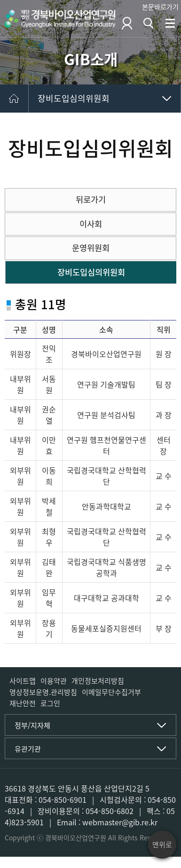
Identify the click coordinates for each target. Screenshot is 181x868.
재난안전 (23, 703)
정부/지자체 (32, 725)
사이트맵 (23, 681)
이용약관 (54, 681)
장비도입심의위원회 (74, 98)
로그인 (50, 703)
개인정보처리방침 (98, 681)
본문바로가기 (160, 7)
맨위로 (162, 845)
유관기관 (28, 749)
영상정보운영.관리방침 (43, 692)
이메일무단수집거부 (111, 692)
